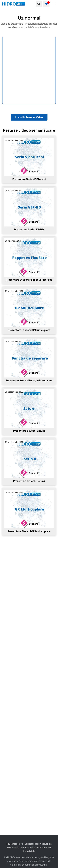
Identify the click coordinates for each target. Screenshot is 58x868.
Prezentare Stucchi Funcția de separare (29, 380)
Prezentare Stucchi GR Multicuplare (29, 531)
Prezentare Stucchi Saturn (29, 431)
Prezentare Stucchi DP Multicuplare (29, 330)
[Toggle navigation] (54, 4)
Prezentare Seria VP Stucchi (29, 179)
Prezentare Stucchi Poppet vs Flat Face (29, 280)
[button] (46, 4)
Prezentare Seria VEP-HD (29, 229)
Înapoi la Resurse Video (29, 117)
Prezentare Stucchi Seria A (29, 481)
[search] (39, 4)
